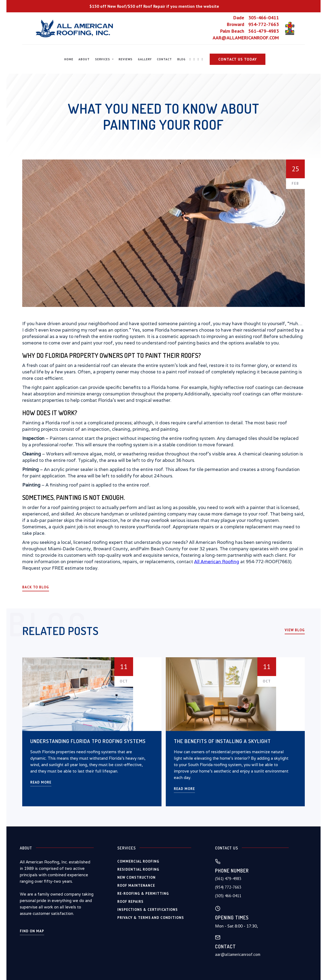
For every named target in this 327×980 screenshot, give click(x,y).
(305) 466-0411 (228, 896)
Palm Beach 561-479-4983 (249, 31)
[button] (104, 59)
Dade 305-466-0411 (256, 18)
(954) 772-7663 (228, 887)
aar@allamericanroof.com (238, 954)
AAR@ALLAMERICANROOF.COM (246, 38)
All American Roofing (217, 562)
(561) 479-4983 (228, 879)
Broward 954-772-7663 (253, 24)
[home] (75, 28)
